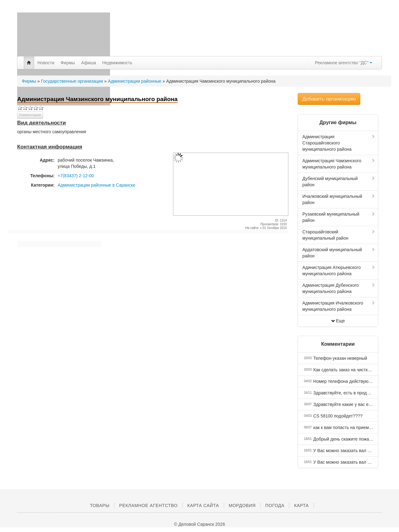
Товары (100, 505)
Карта (301, 505)
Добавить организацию (329, 99)
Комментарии (30, 115)
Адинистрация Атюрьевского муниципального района (339, 271)
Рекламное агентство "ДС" (344, 63)
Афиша (89, 63)
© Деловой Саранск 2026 (199, 524)
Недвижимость (117, 63)
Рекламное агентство (148, 505)
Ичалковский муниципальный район (339, 199)
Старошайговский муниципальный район (339, 235)
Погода (275, 505)
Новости (46, 63)
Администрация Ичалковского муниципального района (339, 306)
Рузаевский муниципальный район (339, 217)
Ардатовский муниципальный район (339, 253)
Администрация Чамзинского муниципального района (339, 164)
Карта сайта (203, 505)
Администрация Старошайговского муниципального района (339, 143)
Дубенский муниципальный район (339, 182)
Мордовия (242, 505)
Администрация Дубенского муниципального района (339, 288)
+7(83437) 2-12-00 (76, 176)
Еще (338, 321)
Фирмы (68, 63)
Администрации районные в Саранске (96, 185)
